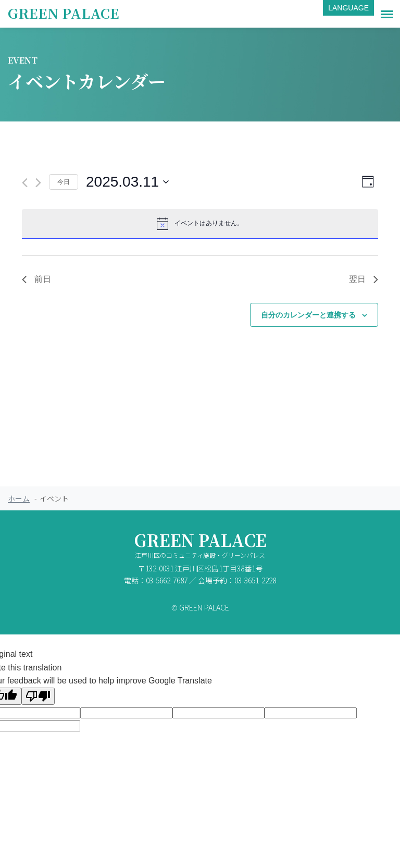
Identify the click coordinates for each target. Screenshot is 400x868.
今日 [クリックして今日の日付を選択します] (64, 182)
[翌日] (38, 183)
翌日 (364, 279)
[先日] (25, 183)
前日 (36, 279)
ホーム (19, 498)
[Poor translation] (38, 696)
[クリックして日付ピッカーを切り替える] (127, 182)
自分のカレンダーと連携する (308, 315)
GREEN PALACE (64, 13)
